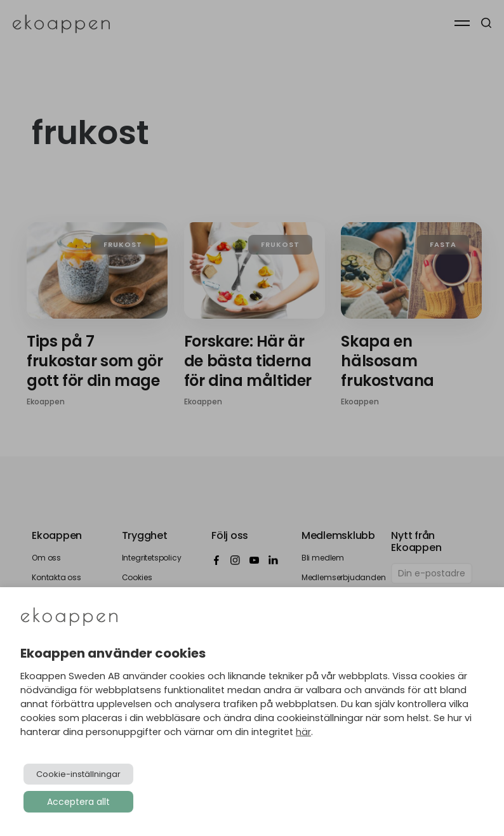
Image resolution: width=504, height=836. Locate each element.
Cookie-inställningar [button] (78, 774)
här (303, 732)
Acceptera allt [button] (78, 802)
